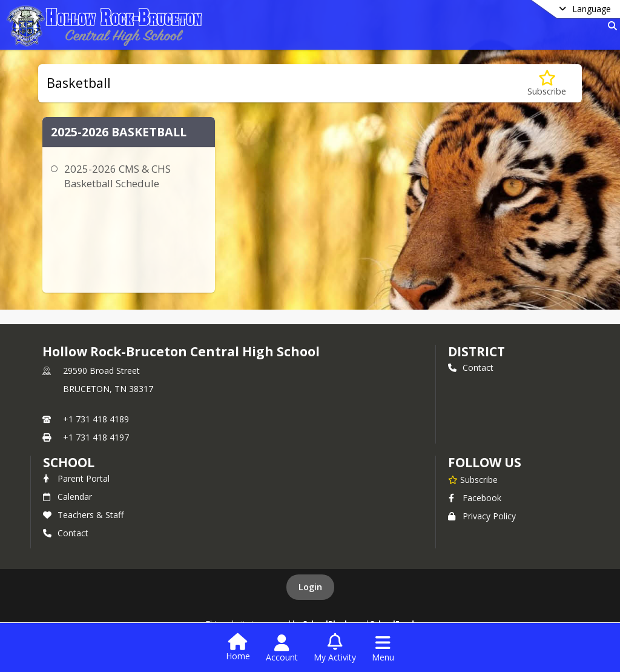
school (69, 462)
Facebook (475, 498)
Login (310, 587)
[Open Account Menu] (282, 648)
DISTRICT (477, 351)
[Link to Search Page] (610, 26)
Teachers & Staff (83, 515)
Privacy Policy (482, 516)
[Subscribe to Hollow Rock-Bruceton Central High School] (473, 479)
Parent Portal (76, 478)
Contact (471, 368)
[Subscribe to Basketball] (547, 83)
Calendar (68, 497)
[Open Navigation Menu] (383, 648)
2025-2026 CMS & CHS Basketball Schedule (117, 176)
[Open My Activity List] (335, 648)
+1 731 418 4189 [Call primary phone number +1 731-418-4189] (96, 419)
